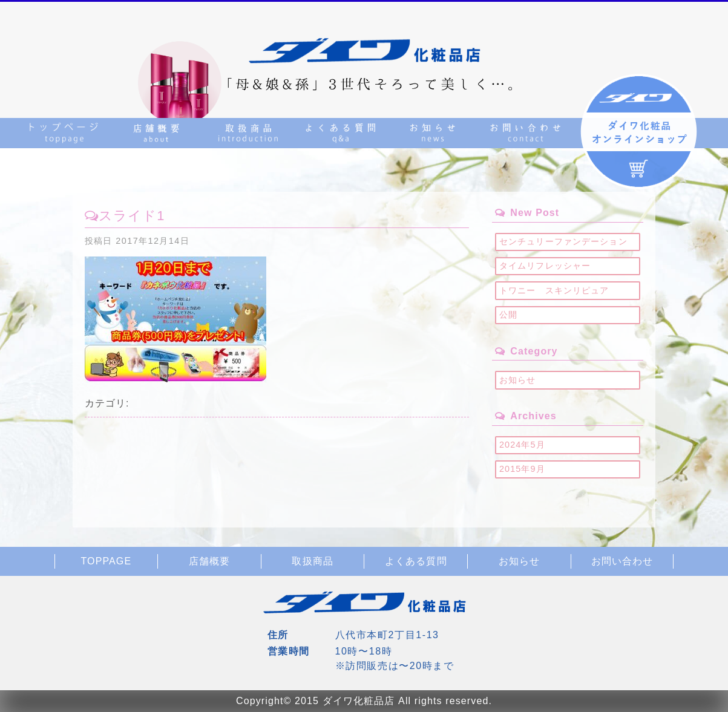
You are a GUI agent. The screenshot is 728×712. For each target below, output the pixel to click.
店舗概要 (209, 561)
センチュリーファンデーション (563, 241)
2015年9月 (522, 469)
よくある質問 (416, 561)
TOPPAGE (106, 561)
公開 (508, 315)
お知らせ (517, 380)
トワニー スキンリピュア (554, 290)
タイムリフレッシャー (545, 266)
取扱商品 (312, 561)
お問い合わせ (622, 561)
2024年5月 (522, 445)
